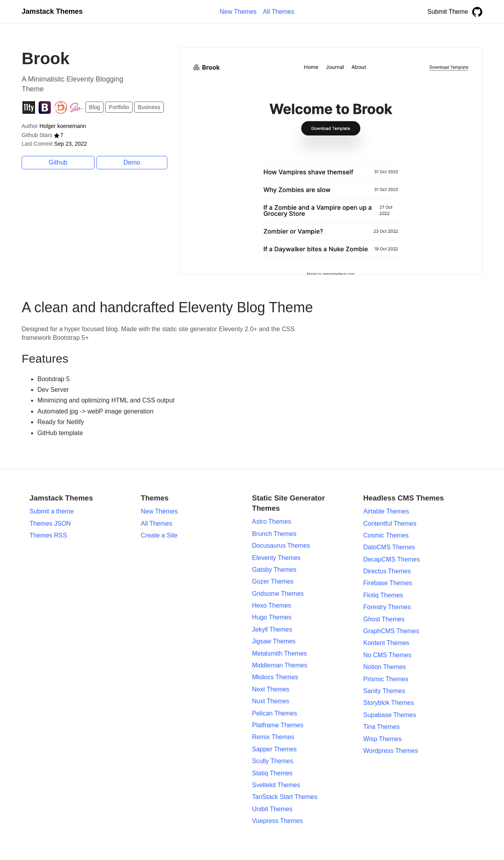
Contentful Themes (390, 524)
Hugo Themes (272, 617)
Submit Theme (448, 12)
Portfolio (119, 107)
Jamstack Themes (52, 11)
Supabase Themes (390, 715)
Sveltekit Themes (276, 785)
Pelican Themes (274, 713)
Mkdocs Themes (275, 677)
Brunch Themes (274, 534)
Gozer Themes (273, 581)
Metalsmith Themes (279, 653)
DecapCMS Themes (392, 559)
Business (149, 107)
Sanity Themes (384, 691)
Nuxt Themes (271, 701)
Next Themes (271, 689)
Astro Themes (271, 522)
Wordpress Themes (391, 751)
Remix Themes (273, 737)
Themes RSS (48, 535)
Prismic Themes (386, 679)
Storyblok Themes (389, 703)
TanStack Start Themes (285, 797)
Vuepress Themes (277, 821)
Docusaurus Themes (281, 546)
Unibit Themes (272, 809)
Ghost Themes (384, 619)
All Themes (157, 524)
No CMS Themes (387, 655)
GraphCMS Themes (391, 631)
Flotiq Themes (383, 595)
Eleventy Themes (276, 558)
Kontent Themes (386, 643)
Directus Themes (387, 571)
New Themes (159, 511)
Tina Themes (382, 727)
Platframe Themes (278, 725)
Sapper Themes (274, 749)
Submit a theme (52, 511)
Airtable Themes (386, 511)
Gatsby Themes (274, 570)
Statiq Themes (272, 773)
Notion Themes (385, 667)
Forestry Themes (387, 607)
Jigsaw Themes (274, 641)
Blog (94, 107)
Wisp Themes (383, 739)
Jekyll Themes (272, 629)
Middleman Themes (280, 665)
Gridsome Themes (278, 594)
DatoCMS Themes (389, 547)
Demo (132, 162)
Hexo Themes (271, 605)
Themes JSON (50, 524)
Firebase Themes (388, 583)
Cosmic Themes (386, 535)
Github (58, 162)
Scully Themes (273, 761)
